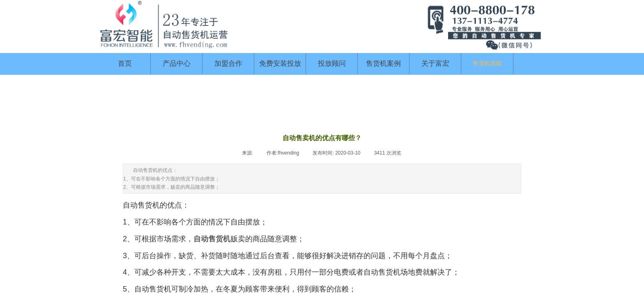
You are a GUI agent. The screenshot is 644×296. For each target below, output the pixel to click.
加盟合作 (228, 64)
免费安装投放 (280, 64)
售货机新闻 (487, 64)
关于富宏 (435, 64)
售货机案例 (383, 64)
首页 (125, 64)
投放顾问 (332, 64)
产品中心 (177, 64)
